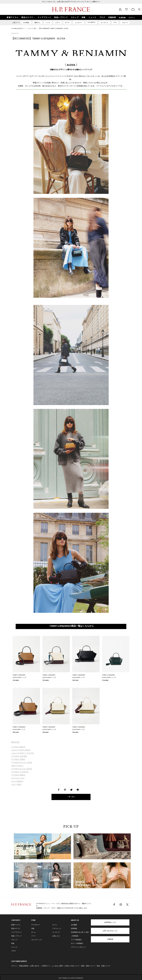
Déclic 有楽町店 (17, 782)
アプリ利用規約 (76, 940)
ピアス (58, 23)
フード (33, 936)
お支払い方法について (72, 966)
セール (55, 925)
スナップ (14, 940)
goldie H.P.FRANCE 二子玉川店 (23, 754)
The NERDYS (91, 23)
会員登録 (122, 18)
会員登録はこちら (110, 923)
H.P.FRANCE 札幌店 (18, 760)
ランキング (56, 932)
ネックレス (104, 23)
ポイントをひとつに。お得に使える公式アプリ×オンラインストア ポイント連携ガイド (71, 2)
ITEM (33, 921)
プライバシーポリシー (78, 947)
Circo (115, 23)
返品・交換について (104, 966)
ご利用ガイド (46, 966)
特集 (13, 944)
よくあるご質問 (57, 966)
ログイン (132, 18)
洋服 (33, 929)
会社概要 (74, 925)
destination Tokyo (18, 778)
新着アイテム (16, 925)
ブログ (14, 951)
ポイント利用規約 (77, 944)
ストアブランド (17, 932)
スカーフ (125, 23)
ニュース (14, 947)
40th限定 (26, 23)
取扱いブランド (17, 936)
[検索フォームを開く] (139, 9)
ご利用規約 (75, 936)
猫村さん (37, 23)
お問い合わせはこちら (110, 931)
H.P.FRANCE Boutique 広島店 (22, 763)
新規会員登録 (24, 966)
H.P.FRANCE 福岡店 (18, 775)
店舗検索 (110, 939)
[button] (28, 17)
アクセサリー (36, 925)
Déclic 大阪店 (16, 785)
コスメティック (36, 940)
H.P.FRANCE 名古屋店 (19, 757)
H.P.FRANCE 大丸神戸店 (20, 772)
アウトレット (57, 929)
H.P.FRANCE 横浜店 (18, 747)
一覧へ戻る (71, 797)
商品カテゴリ (16, 929)
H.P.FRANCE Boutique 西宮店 (22, 769)
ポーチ (67, 23)
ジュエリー (78, 23)
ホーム (33, 932)
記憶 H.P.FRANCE (17, 766)
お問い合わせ (35, 966)
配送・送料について (88, 966)
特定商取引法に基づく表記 (80, 932)
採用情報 (74, 929)
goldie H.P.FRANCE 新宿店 (21, 750)
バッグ (48, 23)
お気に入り (56, 936)
